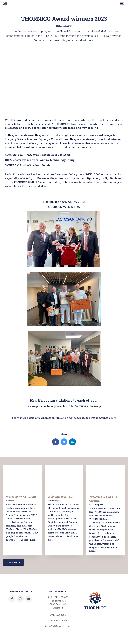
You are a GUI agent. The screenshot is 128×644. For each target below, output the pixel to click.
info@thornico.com (58, 626)
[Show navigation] (122, 4)
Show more (13, 562)
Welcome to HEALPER (21, 497)
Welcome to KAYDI (60, 497)
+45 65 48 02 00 (58, 620)
